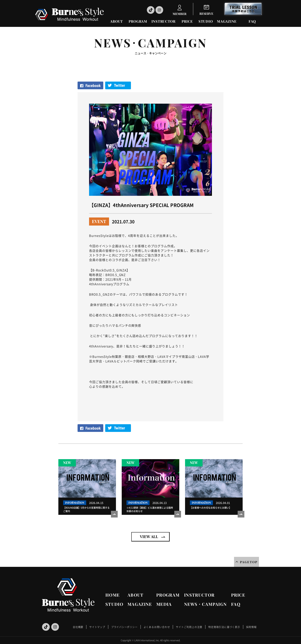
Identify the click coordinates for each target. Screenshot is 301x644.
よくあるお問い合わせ (157, 627)
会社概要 (78, 627)
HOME (112, 595)
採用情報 (251, 627)
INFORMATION (75, 503)
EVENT (99, 222)
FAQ (252, 21)
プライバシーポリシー (124, 627)
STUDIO (206, 21)
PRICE (187, 21)
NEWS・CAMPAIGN (205, 604)
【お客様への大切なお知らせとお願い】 (211, 508)
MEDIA (164, 604)
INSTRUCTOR (163, 21)
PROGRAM (138, 21)
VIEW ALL (149, 537)
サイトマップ (97, 627)
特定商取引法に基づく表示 (224, 627)
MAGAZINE (227, 21)
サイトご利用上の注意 (189, 627)
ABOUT (117, 21)
